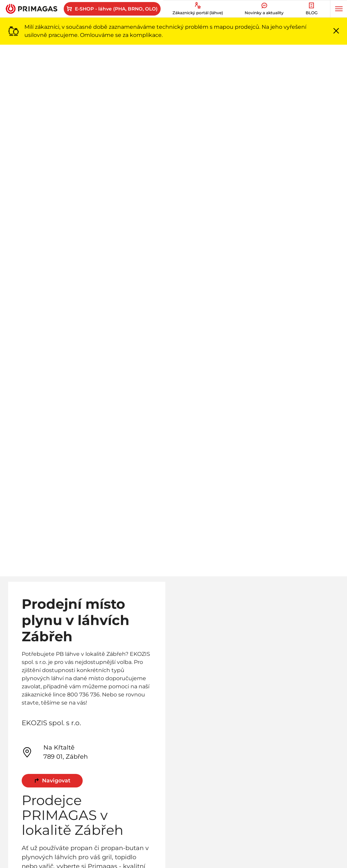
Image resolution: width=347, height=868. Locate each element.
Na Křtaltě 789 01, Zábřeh (55, 752)
